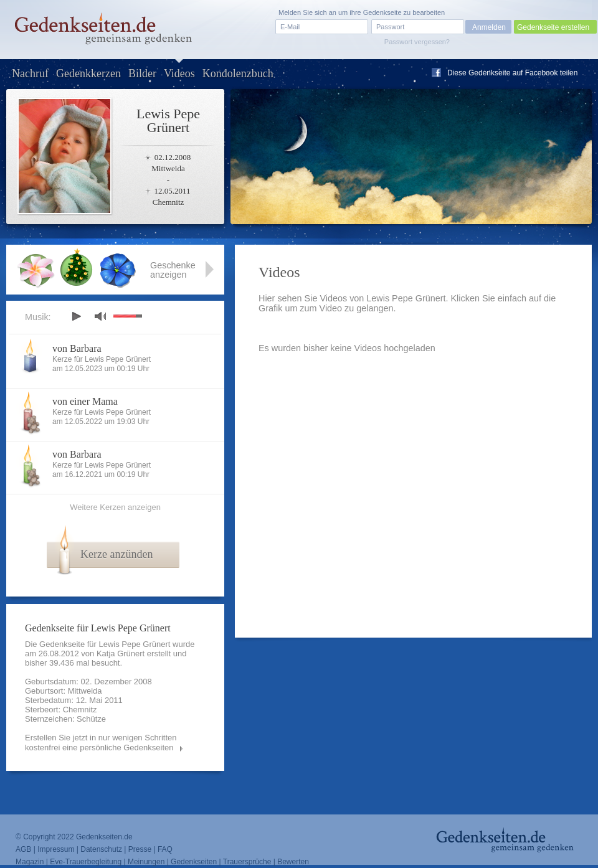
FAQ (165, 849)
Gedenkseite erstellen (553, 27)
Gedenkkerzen (88, 73)
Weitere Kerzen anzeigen (115, 507)
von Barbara (77, 348)
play (76, 316)
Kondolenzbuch (238, 73)
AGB (23, 849)
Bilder (142, 73)
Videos (179, 73)
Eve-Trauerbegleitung (86, 862)
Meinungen (146, 862)
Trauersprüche (247, 862)
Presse (140, 849)
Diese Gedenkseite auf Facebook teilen (512, 73)
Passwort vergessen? (417, 42)
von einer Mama (85, 401)
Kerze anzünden (116, 554)
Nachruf (30, 73)
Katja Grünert (121, 653)
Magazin (30, 862)
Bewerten (293, 862)
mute (100, 316)
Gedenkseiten (194, 862)
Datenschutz (101, 849)
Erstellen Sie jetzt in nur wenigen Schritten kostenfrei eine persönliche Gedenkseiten (101, 743)
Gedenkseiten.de (104, 837)
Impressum (56, 849)
